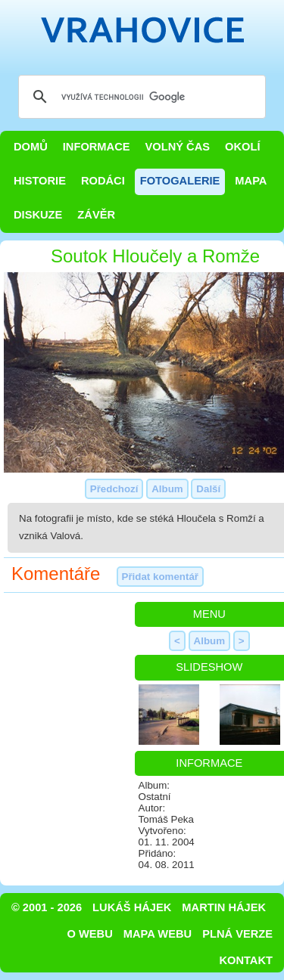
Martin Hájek (224, 907)
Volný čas (178, 147)
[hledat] (140, 97)
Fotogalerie (180, 181)
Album (167, 489)
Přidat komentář (160, 577)
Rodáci (103, 181)
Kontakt (246, 960)
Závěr (96, 215)
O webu (90, 934)
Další (208, 489)
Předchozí (114, 489)
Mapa (251, 181)
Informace (97, 147)
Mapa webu (158, 934)
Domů (31, 147)
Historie (40, 181)
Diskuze (38, 215)
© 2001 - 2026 (47, 907)
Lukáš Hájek (132, 907)
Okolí (242, 147)
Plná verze (237, 934)
